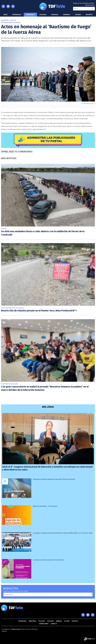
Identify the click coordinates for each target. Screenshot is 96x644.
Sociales (78, 15)
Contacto (54, 624)
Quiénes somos (44, 624)
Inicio (5, 15)
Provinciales (17, 15)
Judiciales (55, 15)
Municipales (30, 15)
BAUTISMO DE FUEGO (89, 104)
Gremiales (67, 15)
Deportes (89, 15)
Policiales (43, 15)
